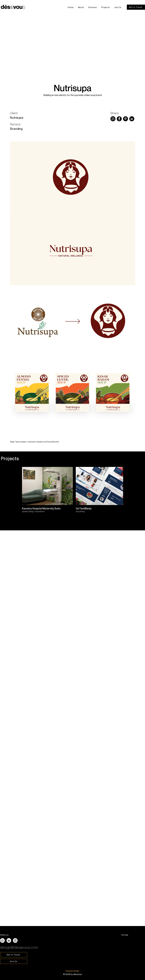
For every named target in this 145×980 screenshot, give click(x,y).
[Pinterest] (125, 119)
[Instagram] (113, 119)
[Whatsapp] (2, 940)
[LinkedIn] (132, 119)
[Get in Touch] (136, 7)
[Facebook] (119, 119)
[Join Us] (14, 961)
